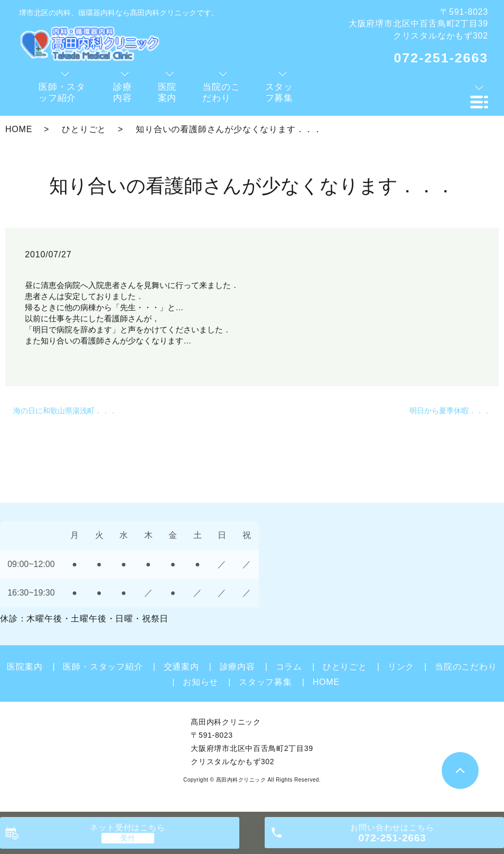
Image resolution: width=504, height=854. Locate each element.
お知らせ (200, 682)
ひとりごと (84, 129)
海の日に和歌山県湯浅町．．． (65, 411)
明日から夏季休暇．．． (450, 411)
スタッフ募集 (265, 682)
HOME (19, 129)
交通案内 (181, 667)
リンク (401, 667)
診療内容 (237, 667)
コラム (289, 667)
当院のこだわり (466, 667)
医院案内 (25, 667)
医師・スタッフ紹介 (103, 667)
